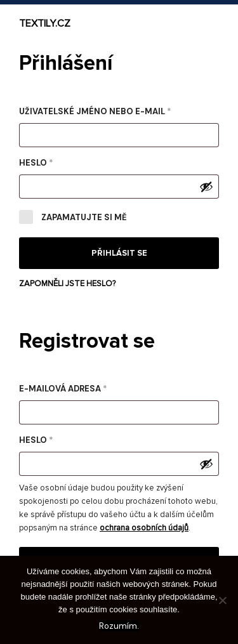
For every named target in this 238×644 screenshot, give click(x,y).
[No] (222, 600)
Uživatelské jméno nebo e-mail (114, 110)
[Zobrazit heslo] (206, 187)
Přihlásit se (119, 253)
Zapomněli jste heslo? (67, 284)
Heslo (55, 161)
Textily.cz (45, 23)
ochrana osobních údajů (144, 528)
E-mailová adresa (82, 387)
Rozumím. (119, 626)
